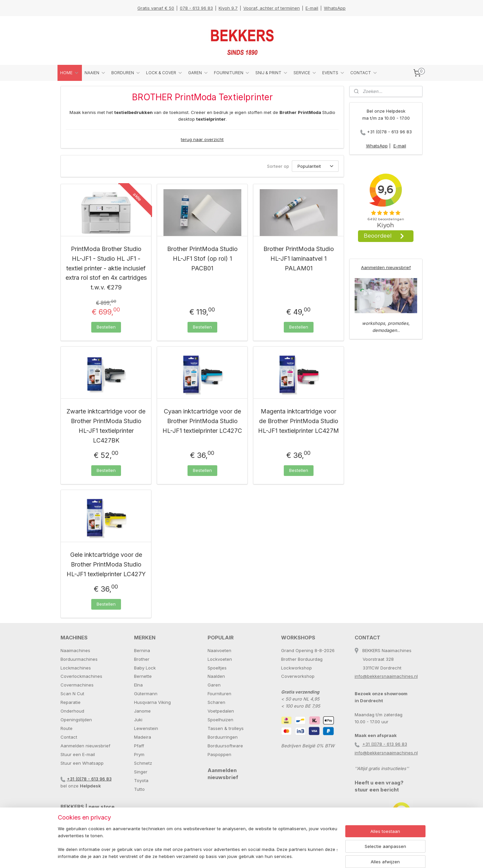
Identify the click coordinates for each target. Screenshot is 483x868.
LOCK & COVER (164, 73)
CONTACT (364, 73)
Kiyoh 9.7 (228, 8)
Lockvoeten (220, 659)
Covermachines (77, 685)
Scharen (216, 702)
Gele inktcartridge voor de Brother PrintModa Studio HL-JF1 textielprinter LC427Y (106, 564)
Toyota (141, 780)
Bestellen (106, 327)
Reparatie (71, 702)
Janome (142, 711)
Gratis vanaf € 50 (156, 8)
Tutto (139, 789)
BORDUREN (126, 73)
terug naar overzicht (202, 139)
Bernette (143, 676)
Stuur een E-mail (78, 754)
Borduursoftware (225, 746)
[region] (198, 843)
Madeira (143, 737)
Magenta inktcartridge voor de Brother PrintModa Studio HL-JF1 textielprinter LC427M (298, 421)
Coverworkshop (298, 676)
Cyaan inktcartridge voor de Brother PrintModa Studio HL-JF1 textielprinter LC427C (202, 421)
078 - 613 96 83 (196, 8)
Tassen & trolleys (226, 728)
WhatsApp (335, 8)
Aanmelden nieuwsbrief (386, 267)
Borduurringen (223, 737)
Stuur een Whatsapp (82, 763)
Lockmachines (76, 668)
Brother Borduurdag (302, 659)
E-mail (312, 8)
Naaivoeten (219, 650)
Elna (138, 685)
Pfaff (139, 746)
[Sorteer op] (315, 166)
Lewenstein (146, 728)
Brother (142, 659)
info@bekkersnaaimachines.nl (386, 676)
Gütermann (146, 694)
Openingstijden (76, 720)
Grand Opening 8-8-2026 (308, 650)
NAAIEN (95, 73)
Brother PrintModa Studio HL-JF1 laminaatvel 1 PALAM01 (298, 259)
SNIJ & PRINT (272, 73)
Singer (141, 772)
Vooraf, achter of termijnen (272, 8)
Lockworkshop (296, 668)
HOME (70, 73)
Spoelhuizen (220, 720)
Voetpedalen (221, 711)
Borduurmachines (79, 659)
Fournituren (219, 694)
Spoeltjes (217, 668)
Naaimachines (75, 650)
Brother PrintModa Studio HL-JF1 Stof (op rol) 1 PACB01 (202, 259)
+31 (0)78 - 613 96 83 (389, 132)
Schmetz (143, 763)
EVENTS (334, 73)
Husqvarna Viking (152, 702)
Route (67, 728)
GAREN (198, 73)
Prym (139, 754)
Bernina (142, 650)
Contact (69, 737)
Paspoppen (219, 754)
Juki (138, 720)
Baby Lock (145, 668)
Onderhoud (72, 711)
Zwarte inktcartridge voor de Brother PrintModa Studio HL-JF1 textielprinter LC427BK (106, 426)
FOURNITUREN (232, 73)
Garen (214, 685)
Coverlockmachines (81, 676)
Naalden (216, 676)
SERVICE (305, 73)
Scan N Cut (72, 694)
